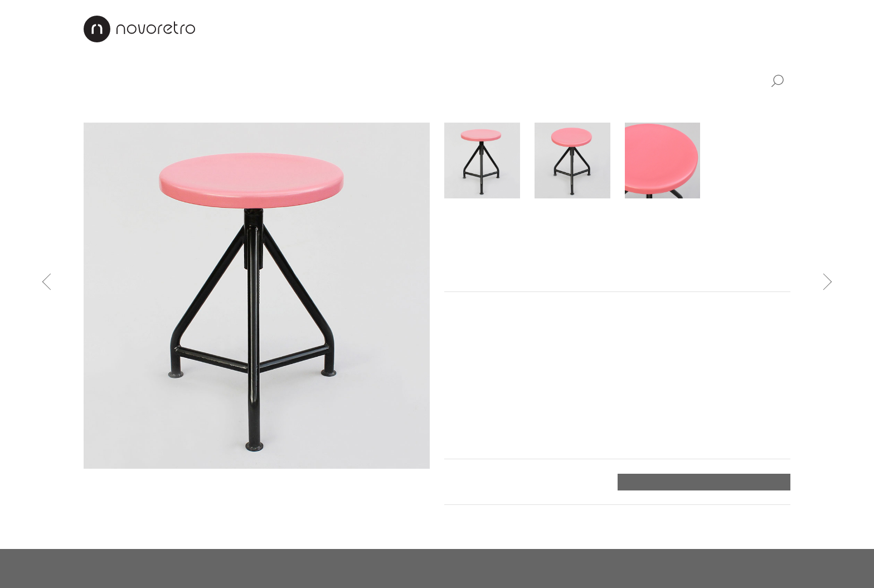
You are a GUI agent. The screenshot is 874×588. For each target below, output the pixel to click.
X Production (762, 568)
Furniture (142, 80)
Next (824, 282)
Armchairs (159, 106)
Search (777, 81)
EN (783, 28)
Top (782, 521)
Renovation (518, 28)
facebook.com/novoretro (268, 568)
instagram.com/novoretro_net (407, 568)
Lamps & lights (228, 80)
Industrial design (334, 80)
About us (360, 28)
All (91, 80)
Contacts (698, 28)
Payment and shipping (494, 482)
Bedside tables (310, 106)
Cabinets (103, 106)
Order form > (760, 482)
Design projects (435, 28)
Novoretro (139, 29)
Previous (51, 282)
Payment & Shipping (610, 28)
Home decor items (451, 80)
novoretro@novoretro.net (139, 568)
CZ (759, 28)
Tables (250, 106)
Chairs (208, 106)
